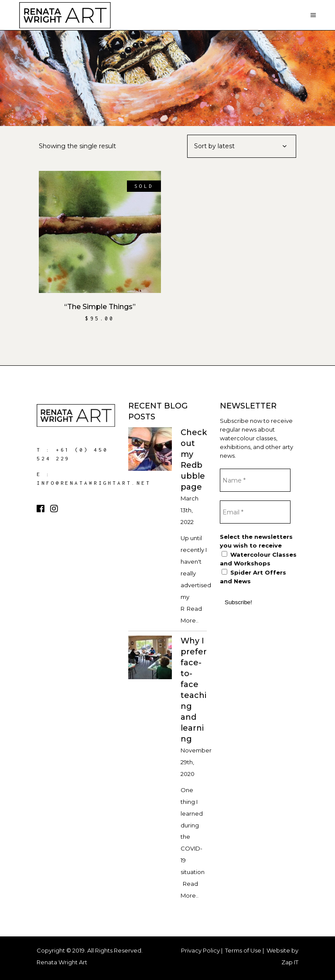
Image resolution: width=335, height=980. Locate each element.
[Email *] (255, 512)
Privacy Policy (200, 950)
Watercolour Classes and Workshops (258, 559)
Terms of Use (243, 950)
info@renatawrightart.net (94, 483)
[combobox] (242, 146)
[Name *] (255, 480)
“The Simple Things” (100, 307)
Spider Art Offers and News (253, 577)
